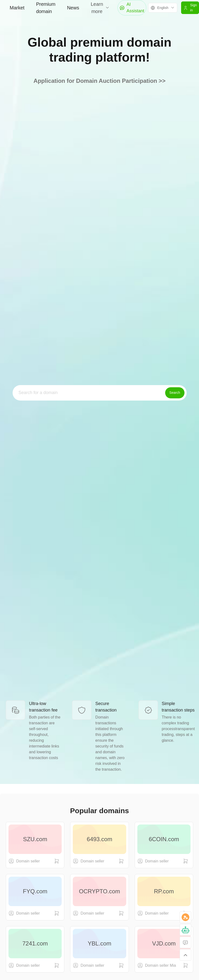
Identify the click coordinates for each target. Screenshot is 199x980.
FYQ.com (35, 891)
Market (17, 8)
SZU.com (35, 839)
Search (175, 393)
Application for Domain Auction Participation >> (100, 81)
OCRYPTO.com (100, 891)
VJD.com (164, 943)
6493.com (99, 839)
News (73, 8)
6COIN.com (164, 839)
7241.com (35, 943)
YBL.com (99, 943)
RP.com (164, 891)
